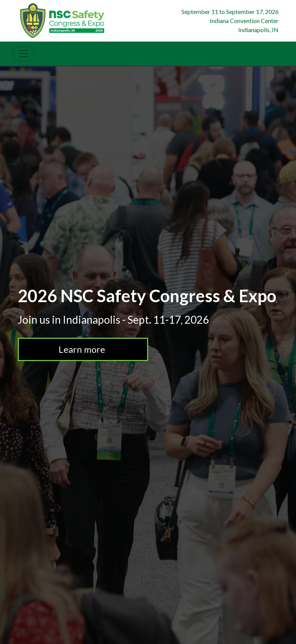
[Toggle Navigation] (23, 54)
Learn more (88, 349)
